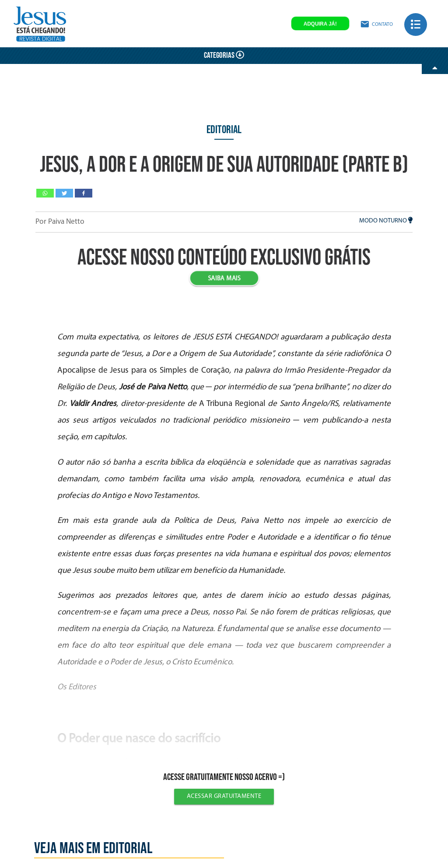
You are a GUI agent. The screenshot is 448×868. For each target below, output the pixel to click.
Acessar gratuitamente (224, 796)
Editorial (224, 130)
